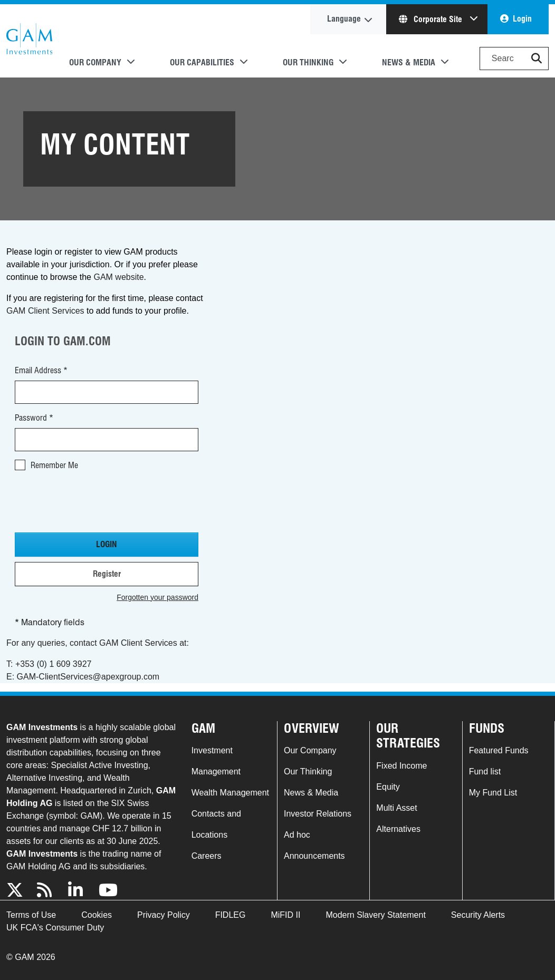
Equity (388, 787)
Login (107, 544)
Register (107, 574)
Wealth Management (230, 793)
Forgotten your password (157, 597)
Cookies (97, 915)
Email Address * (41, 370)
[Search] (514, 59)
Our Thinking (308, 772)
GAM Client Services (45, 311)
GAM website (118, 277)
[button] (537, 59)
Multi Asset (396, 808)
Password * (34, 418)
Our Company (310, 750)
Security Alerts (478, 915)
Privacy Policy (164, 915)
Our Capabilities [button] (202, 62)
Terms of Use (31, 915)
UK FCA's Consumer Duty (55, 928)
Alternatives (398, 829)
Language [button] (344, 19)
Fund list (485, 772)
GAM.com (29, 41)
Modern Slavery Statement (375, 915)
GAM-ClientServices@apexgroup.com (88, 677)
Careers (207, 856)
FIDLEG (231, 915)
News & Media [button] (409, 62)
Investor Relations (318, 814)
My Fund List (493, 793)
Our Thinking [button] (308, 62)
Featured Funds (499, 750)
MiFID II (285, 915)
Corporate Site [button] (432, 19)
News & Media (311, 793)
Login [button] (522, 19)
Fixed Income (401, 766)
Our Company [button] (95, 62)
